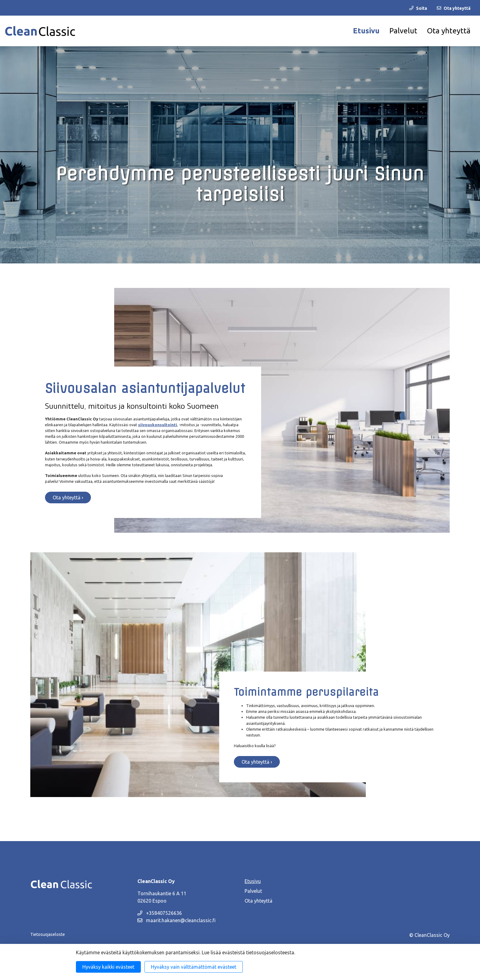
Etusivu (366, 31)
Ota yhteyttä (449, 31)
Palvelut (403, 31)
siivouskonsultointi (157, 425)
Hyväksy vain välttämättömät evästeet (194, 967)
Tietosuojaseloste (48, 934)
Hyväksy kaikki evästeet (108, 967)
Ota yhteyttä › (68, 497)
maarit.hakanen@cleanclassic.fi (176, 920)
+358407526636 (160, 913)
